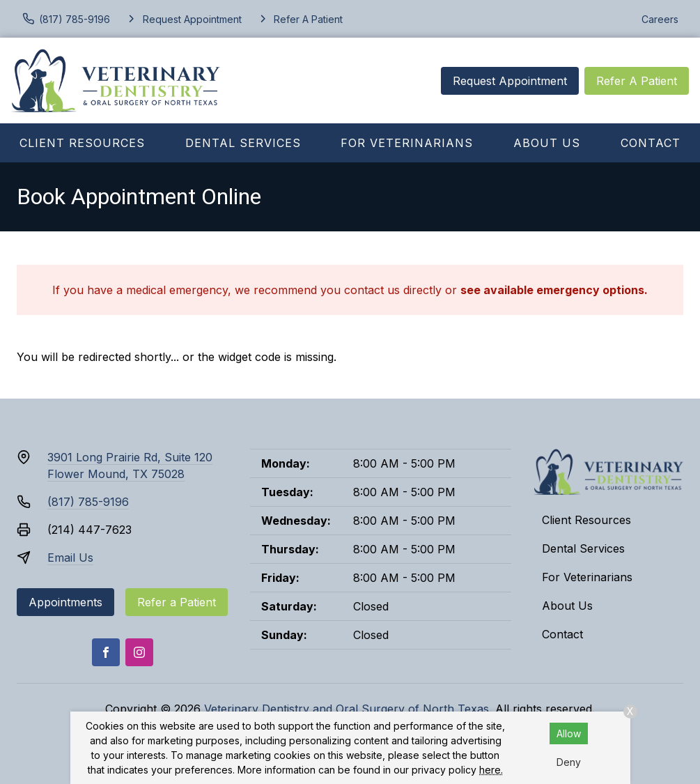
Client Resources (82, 143)
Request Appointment (510, 81)
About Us (547, 143)
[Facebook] (106, 652)
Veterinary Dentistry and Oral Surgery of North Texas (347, 709)
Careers (660, 19)
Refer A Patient (637, 81)
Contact (651, 143)
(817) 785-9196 (88, 502)
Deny (569, 762)
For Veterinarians (407, 143)
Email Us (70, 558)
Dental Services (243, 143)
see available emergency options (552, 290)
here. (491, 770)
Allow (569, 733)
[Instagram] (139, 652)
